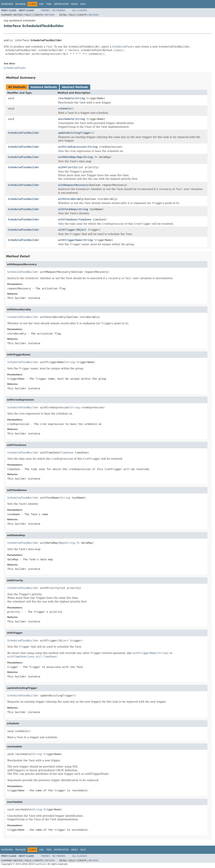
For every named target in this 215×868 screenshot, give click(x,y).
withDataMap (67, 157)
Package (20, 4)
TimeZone (85, 219)
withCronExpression (72, 147)
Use (41, 4)
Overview (7, 4)
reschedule (66, 98)
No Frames (59, 10)
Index (75, 4)
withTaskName (68, 209)
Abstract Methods (75, 87)
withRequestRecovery (73, 185)
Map (79, 157)
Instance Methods (44, 87)
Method (50, 15)
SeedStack (40, 864)
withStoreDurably (71, 199)
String (80, 98)
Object (82, 230)
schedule (64, 109)
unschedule (66, 119)
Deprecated (61, 4)
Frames (46, 10)
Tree (49, 4)
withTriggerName (70, 240)
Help (83, 4)
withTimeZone (68, 219)
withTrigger (67, 230)
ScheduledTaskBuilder (24, 133)
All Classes (80, 10)
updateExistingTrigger (75, 133)
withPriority (68, 167)
